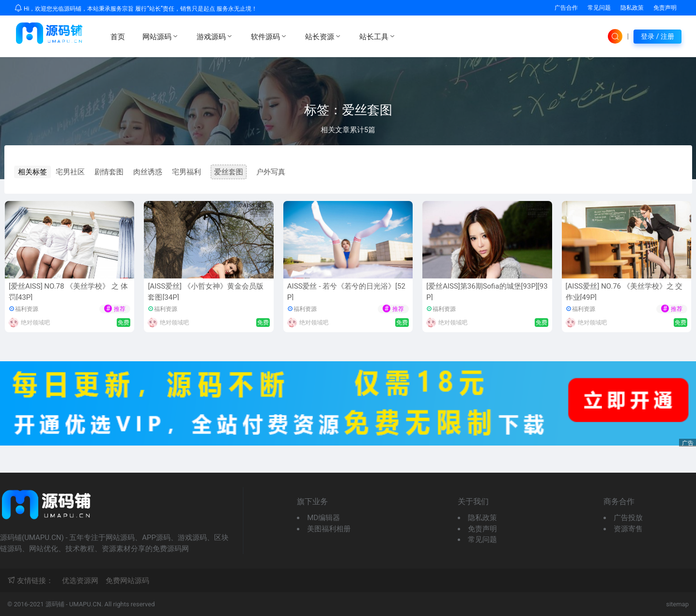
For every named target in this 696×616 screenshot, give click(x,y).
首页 (118, 37)
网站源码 (161, 36)
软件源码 (269, 36)
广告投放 (628, 518)
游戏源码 (215, 36)
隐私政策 (632, 8)
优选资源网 (80, 581)
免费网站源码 (127, 581)
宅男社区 (70, 172)
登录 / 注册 (657, 36)
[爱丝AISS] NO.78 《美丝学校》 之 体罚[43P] (68, 292)
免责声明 (665, 8)
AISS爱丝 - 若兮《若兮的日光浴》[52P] (346, 292)
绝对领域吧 (35, 323)
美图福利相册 (329, 529)
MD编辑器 (324, 518)
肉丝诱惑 (148, 172)
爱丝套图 (229, 172)
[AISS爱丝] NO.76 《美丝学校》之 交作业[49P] (624, 292)
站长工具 (378, 36)
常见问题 (599, 8)
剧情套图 (109, 172)
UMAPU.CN (85, 604)
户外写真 (271, 172)
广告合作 (566, 8)
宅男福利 (186, 172)
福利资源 (27, 309)
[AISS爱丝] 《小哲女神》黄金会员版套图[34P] (205, 292)
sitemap (677, 604)
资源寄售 (628, 529)
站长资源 (324, 36)
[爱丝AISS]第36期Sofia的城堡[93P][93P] (487, 292)
